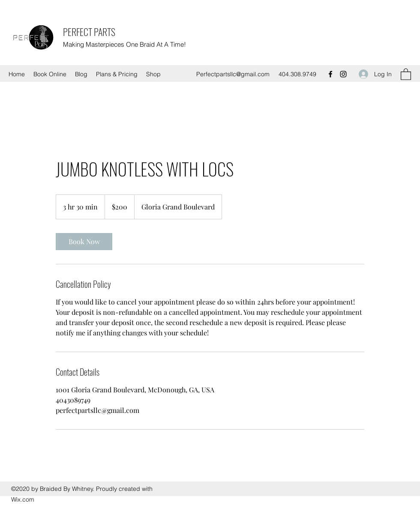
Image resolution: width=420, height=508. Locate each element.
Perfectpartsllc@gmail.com (233, 74)
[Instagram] (343, 74)
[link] (84, 242)
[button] (406, 74)
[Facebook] (330, 74)
